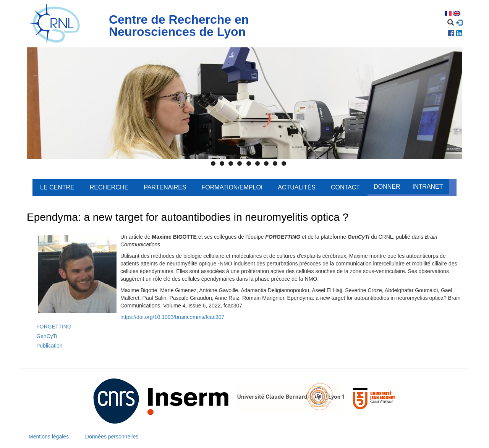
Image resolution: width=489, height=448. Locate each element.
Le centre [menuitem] (57, 187)
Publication (49, 346)
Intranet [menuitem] (427, 187)
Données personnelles (112, 437)
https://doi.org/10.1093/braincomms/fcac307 (172, 317)
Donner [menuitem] (387, 187)
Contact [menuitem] (345, 187)
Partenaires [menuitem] (165, 187)
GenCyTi (47, 336)
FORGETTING (54, 327)
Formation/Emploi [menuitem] (232, 187)
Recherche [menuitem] (109, 187)
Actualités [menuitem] (297, 187)
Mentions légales (49, 437)
